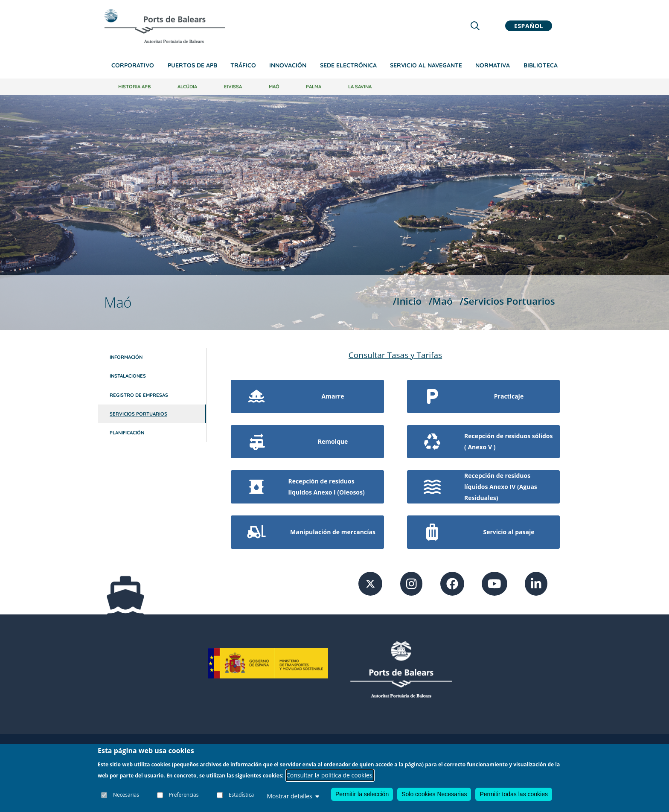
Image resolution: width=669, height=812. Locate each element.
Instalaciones (128, 376)
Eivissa (233, 87)
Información (126, 357)
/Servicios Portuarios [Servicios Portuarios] (507, 301)
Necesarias (126, 795)
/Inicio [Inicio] (407, 301)
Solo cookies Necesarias (434, 794)
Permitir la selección (362, 794)
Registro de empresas (139, 395)
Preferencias (184, 795)
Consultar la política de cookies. (330, 775)
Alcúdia (187, 87)
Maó (274, 87)
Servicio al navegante (426, 65)
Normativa (493, 65)
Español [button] (529, 26)
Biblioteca (541, 65)
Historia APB (134, 87)
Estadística (241, 795)
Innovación (288, 65)
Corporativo (133, 65)
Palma (314, 87)
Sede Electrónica (348, 65)
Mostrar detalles (293, 796)
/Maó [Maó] (441, 301)
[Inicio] (165, 26)
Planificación (127, 433)
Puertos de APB (192, 65)
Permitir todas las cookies (514, 794)
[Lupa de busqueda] (475, 26)
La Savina (360, 87)
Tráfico (243, 65)
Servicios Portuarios (138, 414)
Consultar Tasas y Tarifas (395, 355)
